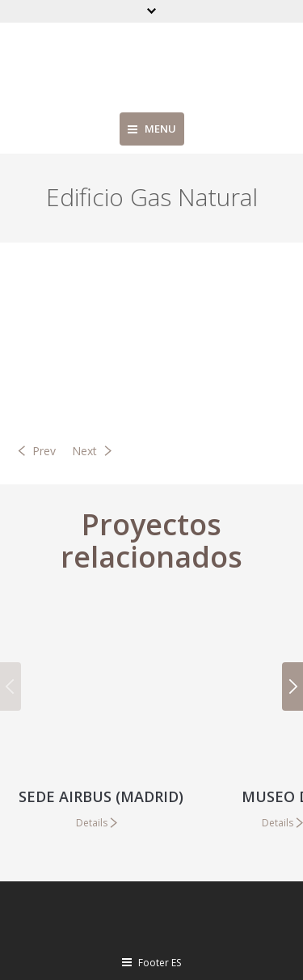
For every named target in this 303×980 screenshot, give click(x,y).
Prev (44, 451)
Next (84, 451)
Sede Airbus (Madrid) (101, 796)
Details (92, 823)
